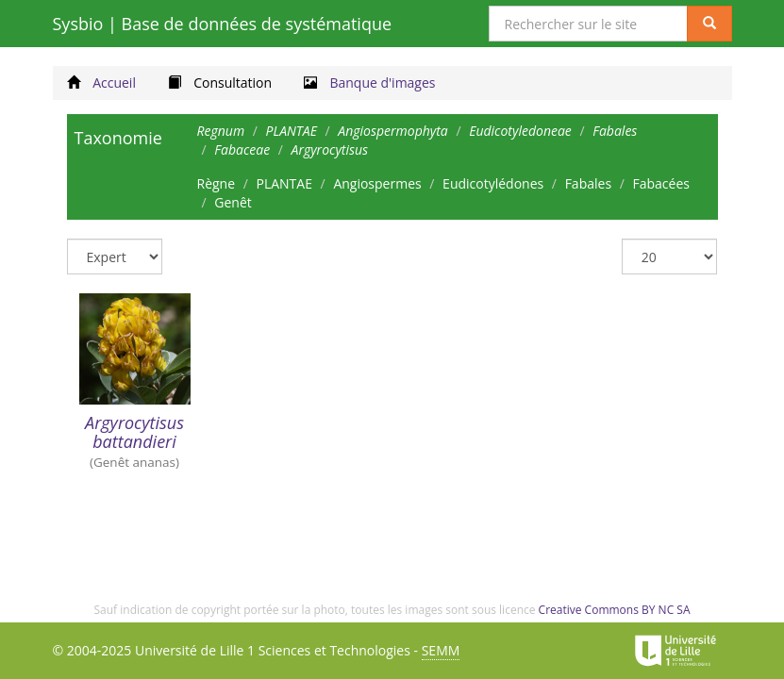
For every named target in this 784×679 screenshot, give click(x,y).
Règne (217, 183)
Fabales (588, 183)
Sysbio (223, 24)
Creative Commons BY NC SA (615, 610)
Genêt (233, 202)
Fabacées (660, 183)
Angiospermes (377, 183)
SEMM (441, 650)
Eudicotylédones (493, 183)
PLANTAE (284, 183)
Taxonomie (118, 138)
